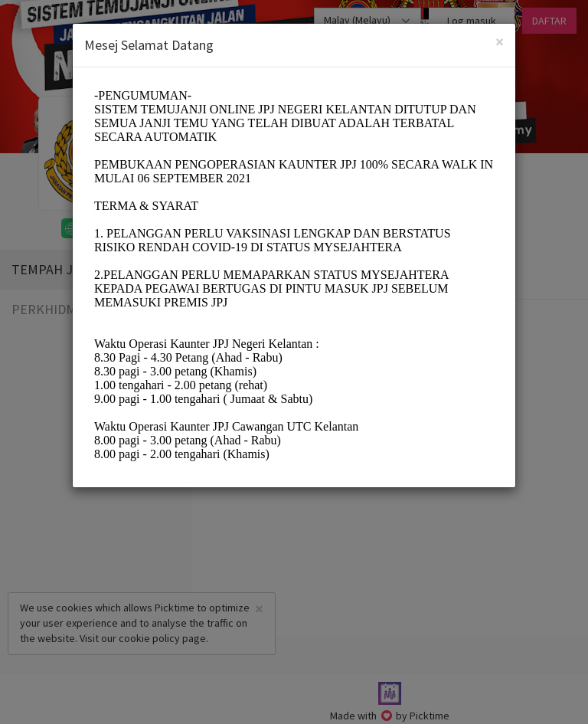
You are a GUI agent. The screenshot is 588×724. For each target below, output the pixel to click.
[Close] (500, 42)
